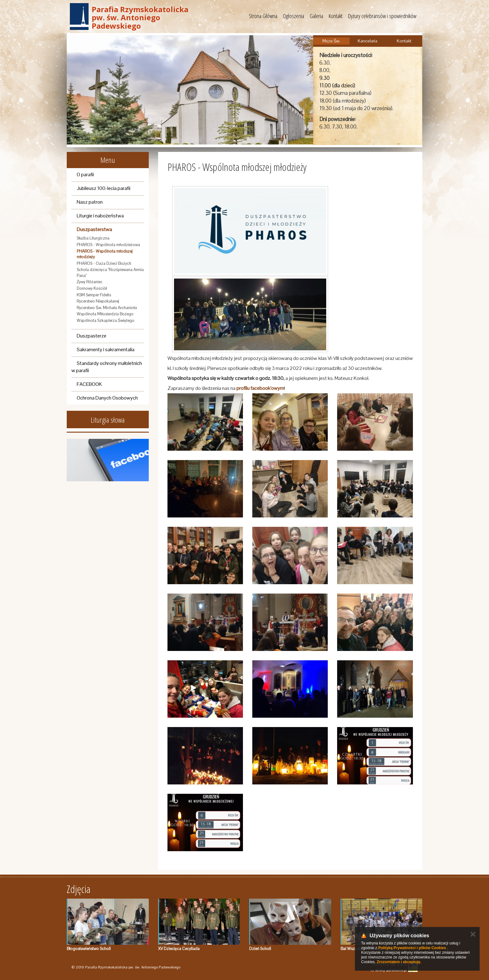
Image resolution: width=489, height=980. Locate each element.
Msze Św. (331, 41)
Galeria (316, 16)
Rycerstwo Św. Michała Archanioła (107, 308)
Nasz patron (90, 202)
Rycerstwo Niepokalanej (98, 301)
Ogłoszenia (293, 16)
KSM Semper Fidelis (94, 295)
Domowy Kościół (92, 288)
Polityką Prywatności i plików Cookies (412, 948)
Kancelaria (368, 41)
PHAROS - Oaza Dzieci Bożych (104, 263)
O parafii (85, 175)
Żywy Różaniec (90, 282)
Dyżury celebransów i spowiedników (382, 16)
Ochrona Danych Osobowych (107, 398)
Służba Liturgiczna (93, 238)
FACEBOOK (89, 384)
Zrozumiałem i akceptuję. (399, 962)
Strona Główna (263, 16)
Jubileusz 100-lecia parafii (104, 188)
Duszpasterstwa (94, 229)
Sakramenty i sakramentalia (106, 349)
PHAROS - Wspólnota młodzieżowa (108, 245)
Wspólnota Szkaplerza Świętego (106, 320)
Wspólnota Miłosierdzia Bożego (105, 314)
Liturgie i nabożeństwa (100, 216)
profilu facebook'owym (260, 388)
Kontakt (336, 16)
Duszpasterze (92, 336)
